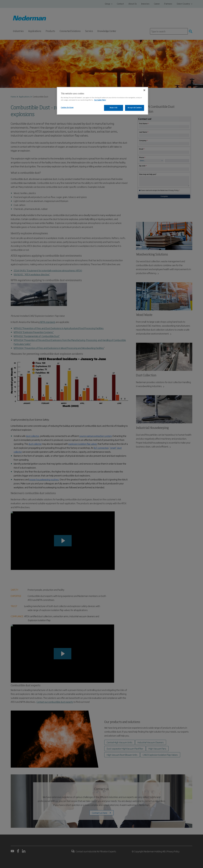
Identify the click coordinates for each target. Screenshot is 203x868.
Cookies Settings (67, 108)
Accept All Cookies (135, 108)
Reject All (114, 108)
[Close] (144, 90)
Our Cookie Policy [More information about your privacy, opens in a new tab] (100, 100)
